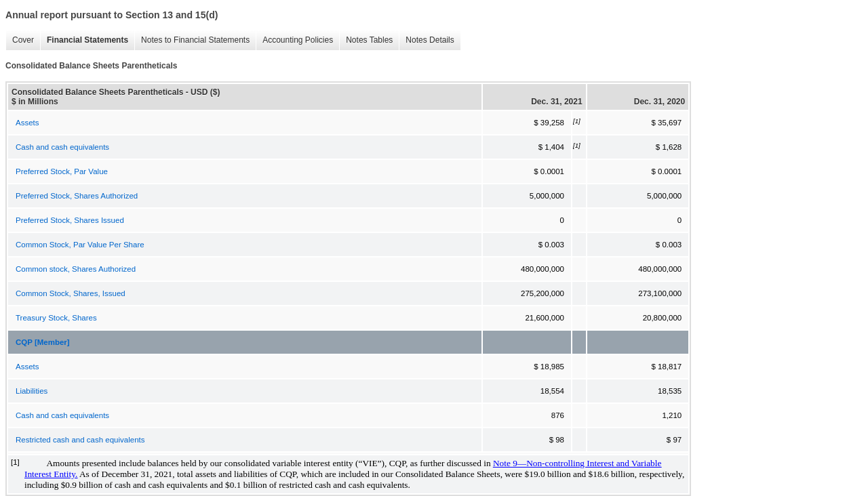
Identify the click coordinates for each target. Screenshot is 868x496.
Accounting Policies (298, 40)
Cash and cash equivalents (62, 147)
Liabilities (32, 391)
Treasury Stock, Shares (56, 318)
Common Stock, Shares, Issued (71, 293)
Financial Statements (87, 40)
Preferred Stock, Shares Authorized (77, 196)
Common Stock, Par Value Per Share (80, 245)
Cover (23, 40)
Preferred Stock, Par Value (62, 171)
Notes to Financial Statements (195, 40)
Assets (27, 123)
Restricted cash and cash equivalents (80, 440)
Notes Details (430, 40)
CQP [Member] (43, 342)
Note (503, 463)
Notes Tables (369, 40)
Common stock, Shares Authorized (76, 269)
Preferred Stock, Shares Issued (70, 220)
